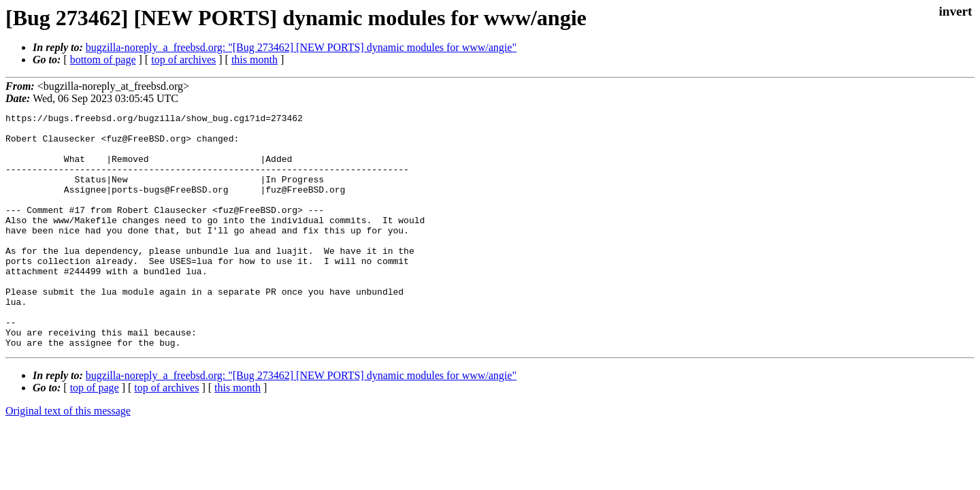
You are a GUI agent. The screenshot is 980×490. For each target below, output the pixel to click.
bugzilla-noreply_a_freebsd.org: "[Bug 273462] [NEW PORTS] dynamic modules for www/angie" (301, 47)
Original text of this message (68, 458)
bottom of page (103, 60)
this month (255, 60)
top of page (95, 435)
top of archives (183, 60)
